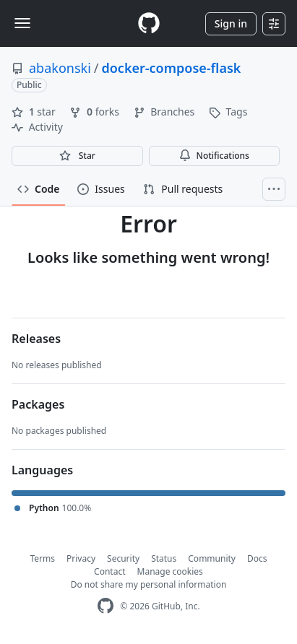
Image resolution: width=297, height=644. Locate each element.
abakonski (60, 68)
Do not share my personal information (149, 584)
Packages (38, 404)
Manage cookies (170, 571)
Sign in (231, 23)
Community (212, 558)
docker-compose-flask (171, 68)
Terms (43, 558)
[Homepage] (149, 23)
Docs (257, 558)
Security (123, 558)
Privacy (81, 558)
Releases (36, 339)
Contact (109, 571)
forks (95, 112)
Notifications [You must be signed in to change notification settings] (214, 156)
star (35, 112)
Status (164, 558)
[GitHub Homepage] (106, 606)
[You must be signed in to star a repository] (77, 156)
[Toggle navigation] (22, 23)
